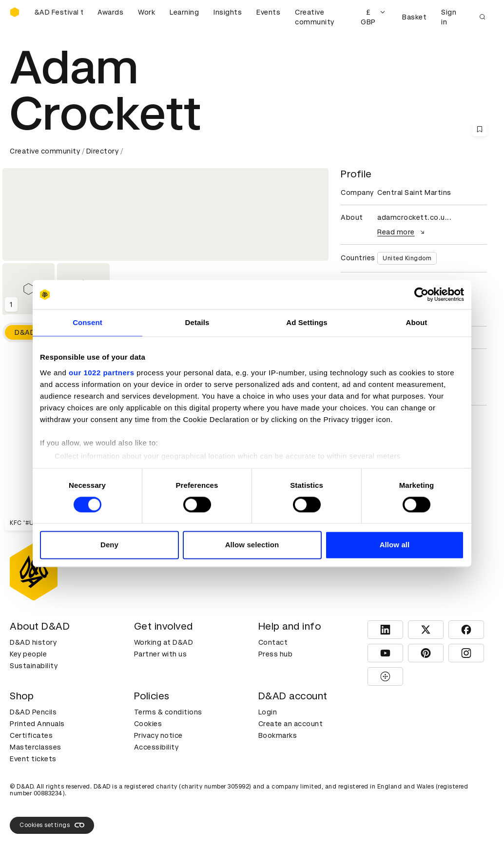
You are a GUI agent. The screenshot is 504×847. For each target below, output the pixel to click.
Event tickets (33, 759)
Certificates (31, 735)
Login (268, 712)
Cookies (148, 724)
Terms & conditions (168, 712)
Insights (228, 12)
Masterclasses (36, 747)
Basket (414, 17)
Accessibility (156, 747)
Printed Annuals (37, 724)
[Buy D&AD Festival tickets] (58, 17)
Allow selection (252, 545)
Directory (103, 151)
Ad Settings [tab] (307, 322)
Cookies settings (52, 825)
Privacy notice (158, 735)
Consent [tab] (87, 322)
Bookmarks (278, 735)
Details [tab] (197, 322)
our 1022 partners (101, 373)
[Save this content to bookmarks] (480, 129)
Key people (28, 654)
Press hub (276, 654)
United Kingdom (407, 258)
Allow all (395, 545)
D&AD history (33, 642)
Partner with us (161, 654)
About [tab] (417, 322)
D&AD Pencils (33, 712)
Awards (110, 12)
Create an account (291, 724)
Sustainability (34, 666)
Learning (184, 12)
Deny (109, 545)
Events (268, 12)
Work (146, 12)
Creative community (315, 17)
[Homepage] (15, 12)
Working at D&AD (164, 642)
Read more (402, 232)
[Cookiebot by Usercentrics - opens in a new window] (421, 294)
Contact (273, 642)
